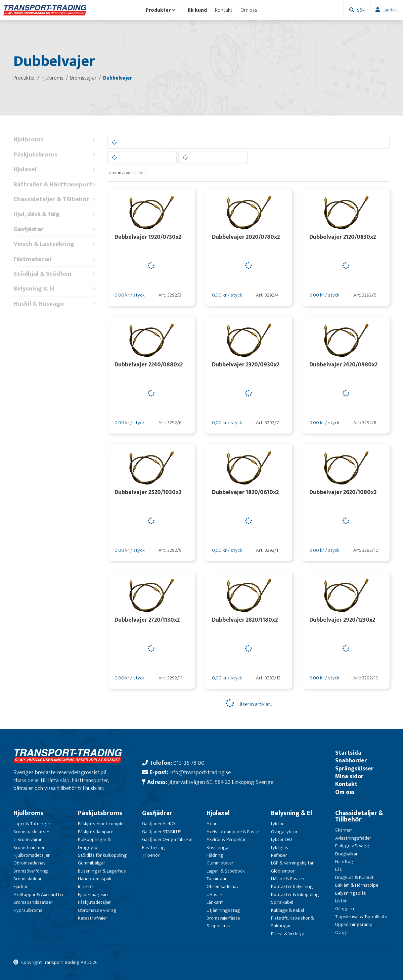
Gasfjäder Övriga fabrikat (168, 839)
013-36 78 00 (189, 763)
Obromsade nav (29, 863)
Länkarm (215, 902)
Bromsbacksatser (31, 832)
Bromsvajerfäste (223, 918)
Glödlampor (283, 871)
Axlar (212, 824)
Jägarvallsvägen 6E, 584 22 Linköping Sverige (221, 782)
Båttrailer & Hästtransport (55, 185)
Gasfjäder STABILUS (162, 832)
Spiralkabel (282, 902)
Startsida (348, 753)
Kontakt (224, 10)
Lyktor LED (282, 839)
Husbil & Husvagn (55, 304)
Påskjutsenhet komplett (103, 824)
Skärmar (344, 830)
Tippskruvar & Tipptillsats (361, 917)
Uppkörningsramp (354, 924)
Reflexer (279, 855)
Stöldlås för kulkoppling (102, 855)
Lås (339, 869)
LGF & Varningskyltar (292, 863)
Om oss (249, 10)
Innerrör (86, 886)
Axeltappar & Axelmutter (39, 895)
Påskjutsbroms (55, 155)
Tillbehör (151, 855)
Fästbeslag (153, 848)
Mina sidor (349, 776)
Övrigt (342, 932)
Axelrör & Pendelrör (226, 839)
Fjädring (215, 855)
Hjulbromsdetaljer (32, 855)
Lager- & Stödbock (226, 871)
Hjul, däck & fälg (55, 214)
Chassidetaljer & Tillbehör (55, 199)
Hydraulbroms (28, 910)
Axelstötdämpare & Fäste (233, 832)
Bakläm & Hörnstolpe (357, 885)
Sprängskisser (354, 769)
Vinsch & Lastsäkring (55, 244)
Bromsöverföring (31, 871)
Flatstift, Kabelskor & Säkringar (293, 922)
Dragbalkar (346, 854)
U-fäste (214, 895)
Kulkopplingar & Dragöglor (94, 843)
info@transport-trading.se (200, 772)
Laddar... (390, 10)
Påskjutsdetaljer (94, 902)
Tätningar (217, 879)
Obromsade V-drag (97, 910)
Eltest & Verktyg (288, 934)
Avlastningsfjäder (353, 838)
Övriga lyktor (284, 832)
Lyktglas (280, 848)
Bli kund (197, 10)
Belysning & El (55, 289)
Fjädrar (20, 886)
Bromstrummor (29, 848)
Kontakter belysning (292, 886)
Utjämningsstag (223, 910)
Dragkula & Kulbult (354, 877)
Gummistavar (220, 863)
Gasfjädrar (55, 229)
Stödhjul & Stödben (55, 274)
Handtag (344, 862)
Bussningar (218, 848)
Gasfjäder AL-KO (159, 824)
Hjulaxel (55, 169)
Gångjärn (345, 909)
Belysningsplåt (350, 893)
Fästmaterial (55, 259)
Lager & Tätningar (32, 824)
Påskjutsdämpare (96, 832)
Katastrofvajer (93, 918)
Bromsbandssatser (33, 902)
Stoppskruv (218, 926)
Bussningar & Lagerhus (102, 871)
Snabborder (351, 761)
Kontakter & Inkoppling (295, 895)
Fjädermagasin (93, 895)
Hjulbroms (55, 140)
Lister (341, 901)
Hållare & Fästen (288, 879)
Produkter (161, 10)
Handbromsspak (95, 879)
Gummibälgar (92, 863)
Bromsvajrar (30, 839)
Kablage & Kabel (287, 910)
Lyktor (277, 824)
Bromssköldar (28, 879)
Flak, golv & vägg (352, 846)
